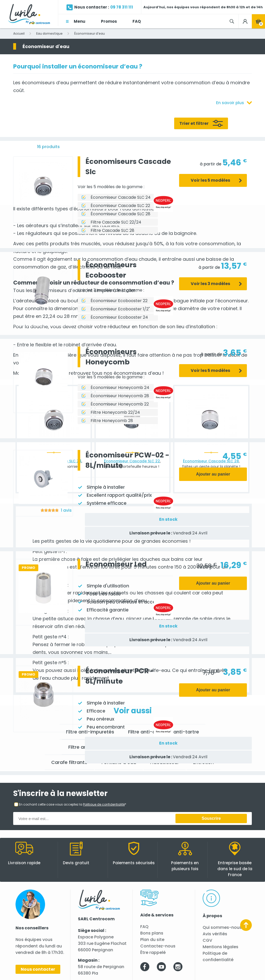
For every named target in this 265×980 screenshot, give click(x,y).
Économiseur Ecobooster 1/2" (120, 309)
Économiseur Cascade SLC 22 (120, 206)
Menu (80, 21)
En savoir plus (230, 103)
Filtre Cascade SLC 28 (112, 230)
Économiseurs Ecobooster (111, 270)
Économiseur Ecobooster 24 (119, 317)
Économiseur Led (116, 564)
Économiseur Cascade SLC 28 (120, 214)
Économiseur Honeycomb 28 (120, 396)
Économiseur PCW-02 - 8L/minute (127, 460)
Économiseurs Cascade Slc (128, 167)
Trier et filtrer (194, 123)
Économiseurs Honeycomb (111, 357)
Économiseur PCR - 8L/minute (120, 676)
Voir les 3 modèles (210, 284)
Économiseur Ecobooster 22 (119, 301)
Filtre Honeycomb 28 (112, 421)
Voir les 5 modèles (210, 180)
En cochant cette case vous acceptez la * (73, 804)
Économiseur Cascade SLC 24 (121, 197)
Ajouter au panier (213, 474)
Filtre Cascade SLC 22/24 (116, 222)
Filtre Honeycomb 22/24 (115, 412)
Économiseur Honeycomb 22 (120, 404)
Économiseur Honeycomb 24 (120, 388)
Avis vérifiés (215, 934)
